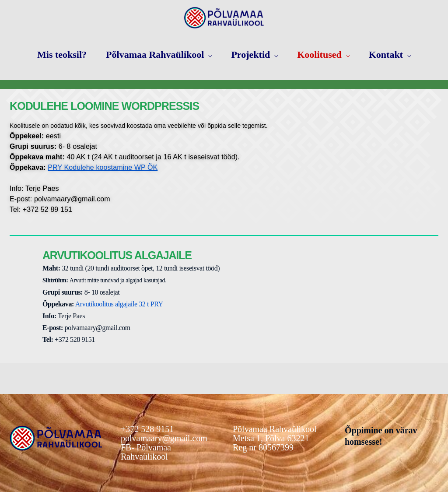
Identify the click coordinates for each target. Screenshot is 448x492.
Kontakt (386, 54)
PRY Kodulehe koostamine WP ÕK (103, 167)
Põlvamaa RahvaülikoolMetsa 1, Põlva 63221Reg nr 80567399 (275, 438)
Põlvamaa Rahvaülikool (155, 54)
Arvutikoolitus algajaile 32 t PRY (119, 304)
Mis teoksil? (62, 54)
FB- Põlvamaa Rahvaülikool (146, 452)
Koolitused (319, 54)
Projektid (250, 54)
